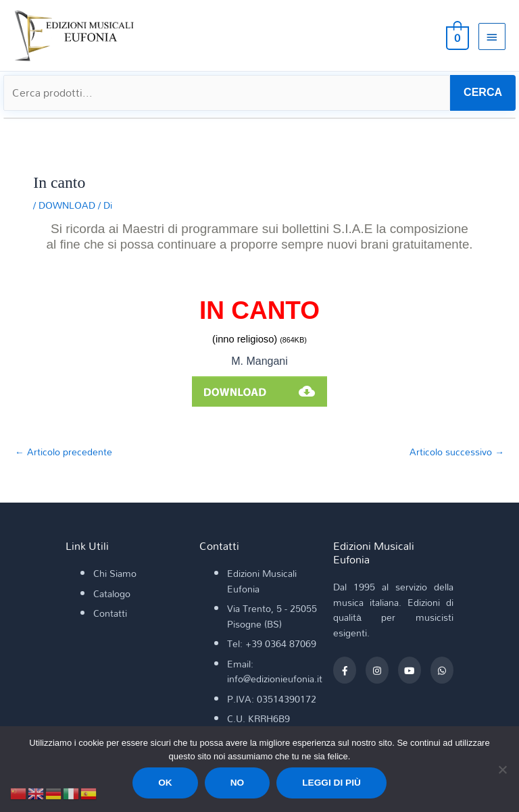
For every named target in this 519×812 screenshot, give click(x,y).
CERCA (483, 92)
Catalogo (112, 593)
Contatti (110, 613)
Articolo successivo (457, 452)
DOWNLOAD (67, 205)
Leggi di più (331, 783)
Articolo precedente (64, 452)
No (238, 783)
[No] (502, 769)
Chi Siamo (115, 574)
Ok (165, 783)
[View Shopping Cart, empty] (456, 36)
